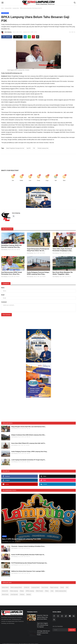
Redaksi (20, 642)
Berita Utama (5, 582)
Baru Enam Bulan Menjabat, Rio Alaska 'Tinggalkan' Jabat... (63, 273)
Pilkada (22, 586)
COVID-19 (27, 582)
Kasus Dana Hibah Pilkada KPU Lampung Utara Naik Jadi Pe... (29, 443)
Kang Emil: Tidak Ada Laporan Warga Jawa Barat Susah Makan (43, 612)
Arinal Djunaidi (14, 589)
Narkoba (29, 589)
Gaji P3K (29, 148)
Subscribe (72, 625)
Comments (6, 284)
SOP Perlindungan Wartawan (30, 642)
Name (3, 288)
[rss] (54, 615)
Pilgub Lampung (54, 582)
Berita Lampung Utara (61, 586)
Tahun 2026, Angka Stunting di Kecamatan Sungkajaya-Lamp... (63, 250)
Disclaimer (54, 642)
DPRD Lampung (30, 586)
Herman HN (5, 586)
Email (3, 295)
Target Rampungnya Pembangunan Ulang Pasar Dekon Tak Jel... (38, 250)
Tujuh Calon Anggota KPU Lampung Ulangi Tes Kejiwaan (43, 620)
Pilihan (47, 586)
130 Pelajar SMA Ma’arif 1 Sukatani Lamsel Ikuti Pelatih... (43, 628)
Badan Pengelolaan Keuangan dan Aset (15, 148)
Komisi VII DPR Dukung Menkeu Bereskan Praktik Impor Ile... (28, 550)
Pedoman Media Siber (44, 642)
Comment (4, 302)
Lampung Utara (16, 8)
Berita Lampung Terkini (16, 582)
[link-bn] (38, 197)
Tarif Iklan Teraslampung (64, 642)
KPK (67, 582)
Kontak (73, 642)
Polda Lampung (14, 586)
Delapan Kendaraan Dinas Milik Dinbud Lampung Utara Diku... (28, 435)
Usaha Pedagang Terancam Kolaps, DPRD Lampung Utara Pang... (38, 273)
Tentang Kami (13, 642)
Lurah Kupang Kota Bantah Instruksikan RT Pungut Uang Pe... (29, 460)
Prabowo (22, 589)
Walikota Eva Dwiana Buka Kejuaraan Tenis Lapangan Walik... (28, 566)
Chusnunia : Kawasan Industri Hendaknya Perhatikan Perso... (28, 541)
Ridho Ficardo (39, 586)
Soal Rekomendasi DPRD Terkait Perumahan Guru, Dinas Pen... (12, 273)
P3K (34, 148)
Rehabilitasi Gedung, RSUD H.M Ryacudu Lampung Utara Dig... (11, 246)
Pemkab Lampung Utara (43, 148)
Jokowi (62, 582)
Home (2, 8)
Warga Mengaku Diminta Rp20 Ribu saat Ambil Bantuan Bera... (29, 427)
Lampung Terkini (8, 8)
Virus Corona (45, 582)
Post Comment (7, 315)
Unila (52, 586)
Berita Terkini (5, 589)
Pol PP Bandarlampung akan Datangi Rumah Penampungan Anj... (29, 558)
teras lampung (6, 32)
